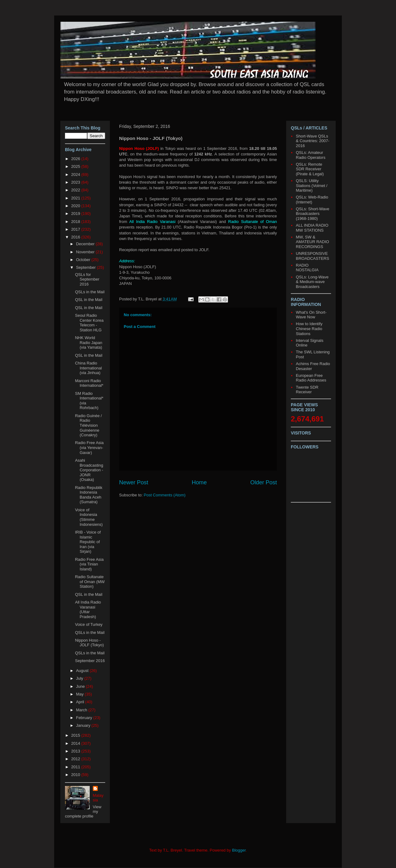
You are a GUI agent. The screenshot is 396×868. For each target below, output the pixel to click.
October (84, 260)
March (82, 710)
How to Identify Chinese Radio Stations (309, 329)
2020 (76, 206)
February (85, 718)
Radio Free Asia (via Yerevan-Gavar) (89, 447)
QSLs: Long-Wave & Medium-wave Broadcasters (312, 282)
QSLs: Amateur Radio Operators (310, 155)
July (80, 678)
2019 (76, 214)
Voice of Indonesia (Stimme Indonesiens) (89, 517)
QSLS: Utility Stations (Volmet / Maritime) (312, 185)
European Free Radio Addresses (311, 378)
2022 (76, 190)
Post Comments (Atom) (165, 495)
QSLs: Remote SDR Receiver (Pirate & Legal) (310, 169)
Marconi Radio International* (89, 383)
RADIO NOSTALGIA (307, 268)
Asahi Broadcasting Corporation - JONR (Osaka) (89, 470)
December (86, 244)
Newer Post (134, 482)
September (86, 267)
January (84, 725)
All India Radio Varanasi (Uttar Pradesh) (88, 609)
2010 (76, 775)
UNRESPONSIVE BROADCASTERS (312, 256)
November (86, 252)
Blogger (239, 850)
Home (199, 482)
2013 (76, 751)
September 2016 (90, 661)
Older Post (264, 482)
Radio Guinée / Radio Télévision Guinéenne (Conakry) (88, 425)
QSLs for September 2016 (87, 279)
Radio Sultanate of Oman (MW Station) (90, 582)
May (80, 694)
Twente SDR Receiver (307, 390)
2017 (76, 229)
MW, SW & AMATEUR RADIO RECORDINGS (312, 242)
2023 (76, 182)
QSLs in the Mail (90, 292)
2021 (76, 198)
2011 (76, 767)
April (81, 702)
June (81, 686)
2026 (76, 159)
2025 (76, 166)
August (83, 671)
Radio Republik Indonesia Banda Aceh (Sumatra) (88, 495)
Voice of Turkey (89, 624)
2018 (76, 222)
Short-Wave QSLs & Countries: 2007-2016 (312, 141)
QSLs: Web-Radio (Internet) (312, 200)
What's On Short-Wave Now (311, 315)
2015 (76, 735)
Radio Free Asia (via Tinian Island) (89, 564)
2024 (76, 174)
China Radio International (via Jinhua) (88, 368)
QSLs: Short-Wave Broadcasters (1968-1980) (312, 214)
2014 (76, 743)
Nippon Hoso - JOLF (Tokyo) (89, 643)
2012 (76, 759)
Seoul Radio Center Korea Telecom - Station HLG (89, 323)
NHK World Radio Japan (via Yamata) (88, 342)
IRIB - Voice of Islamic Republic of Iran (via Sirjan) (88, 542)
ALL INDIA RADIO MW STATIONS (312, 228)
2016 (76, 237)
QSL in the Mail (88, 300)
